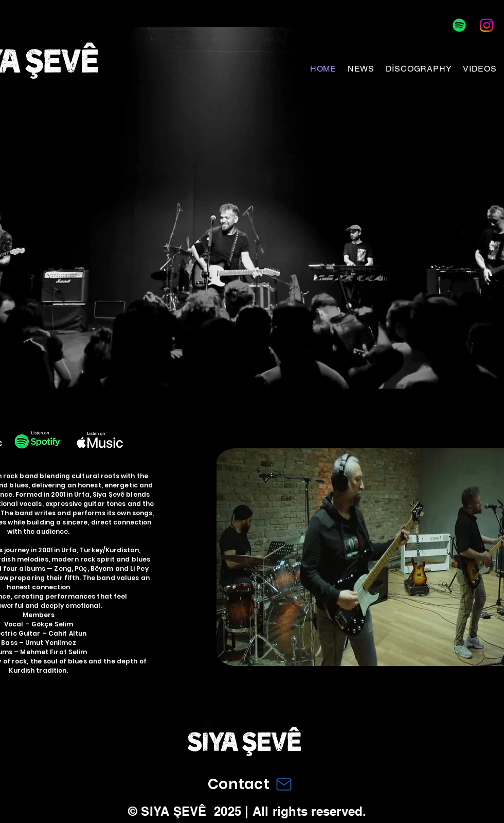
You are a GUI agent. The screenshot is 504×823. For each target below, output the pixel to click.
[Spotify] (459, 25)
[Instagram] (487, 25)
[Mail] (284, 784)
